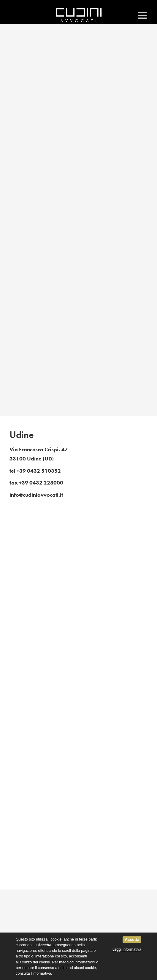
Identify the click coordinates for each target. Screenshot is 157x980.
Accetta (132, 940)
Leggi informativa (127, 949)
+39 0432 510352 (39, 471)
